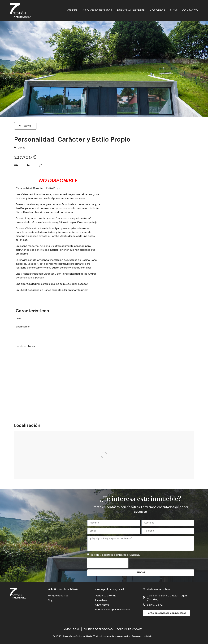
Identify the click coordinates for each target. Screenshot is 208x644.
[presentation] (108, 563)
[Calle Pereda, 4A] (104, 455)
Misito (150, 636)
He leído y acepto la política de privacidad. (115, 555)
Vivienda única (29, 274)
